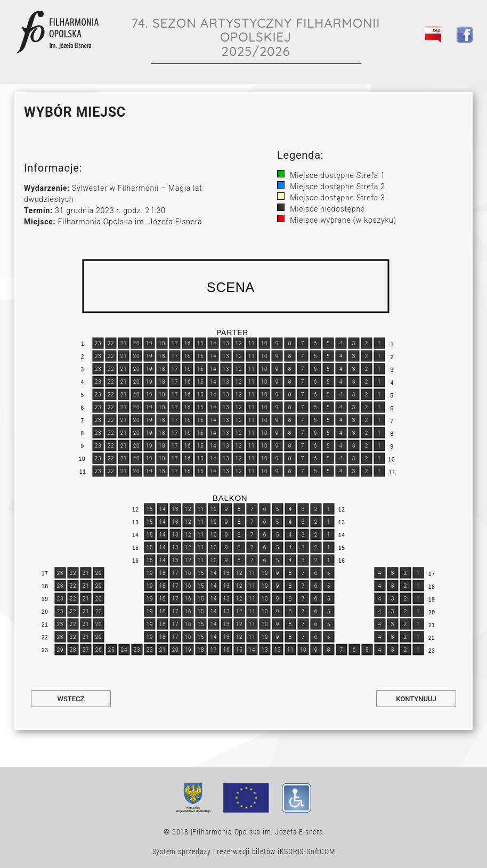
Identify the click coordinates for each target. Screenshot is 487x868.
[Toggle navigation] (459, 59)
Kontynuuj (416, 699)
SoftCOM (320, 851)
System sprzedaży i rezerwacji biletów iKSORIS (228, 851)
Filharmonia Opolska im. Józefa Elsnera (258, 832)
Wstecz (71, 699)
